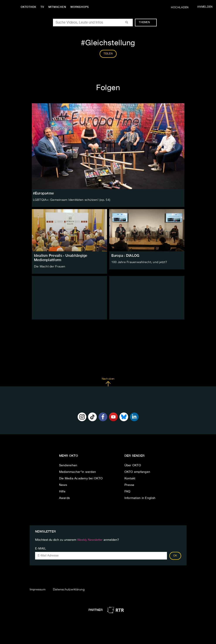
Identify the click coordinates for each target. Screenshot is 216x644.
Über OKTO (133, 465)
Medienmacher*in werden (78, 472)
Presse (129, 485)
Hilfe (62, 492)
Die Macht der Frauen (50, 267)
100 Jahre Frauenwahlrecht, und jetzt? (139, 262)
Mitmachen (57, 7)
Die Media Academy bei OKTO (81, 478)
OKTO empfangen (137, 472)
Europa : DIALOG (125, 256)
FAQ (128, 492)
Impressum (38, 590)
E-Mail (41, 549)
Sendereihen (68, 465)
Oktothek (28, 7)
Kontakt (130, 478)
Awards (65, 498)
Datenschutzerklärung (69, 590)
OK (175, 556)
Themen (147, 22)
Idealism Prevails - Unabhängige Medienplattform (61, 258)
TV (42, 7)
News (63, 485)
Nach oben (108, 382)
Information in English (140, 498)
